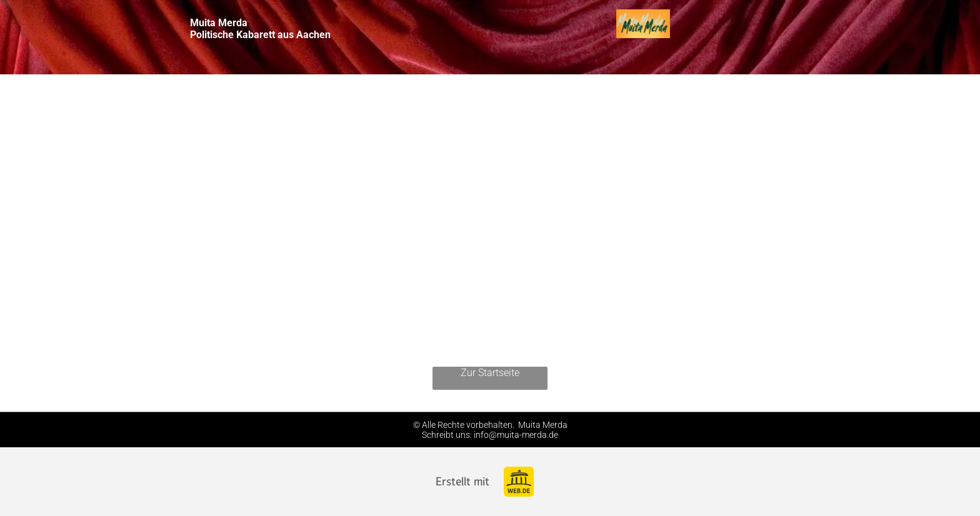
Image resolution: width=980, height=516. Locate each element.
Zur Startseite (490, 373)
